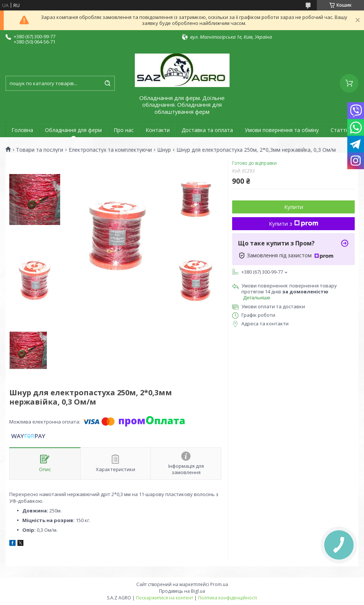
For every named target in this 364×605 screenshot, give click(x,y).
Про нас (124, 130)
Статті (339, 130)
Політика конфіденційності (227, 598)
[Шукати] (107, 83)
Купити (294, 207)
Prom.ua (219, 584)
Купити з (294, 223)
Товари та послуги (40, 150)
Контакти (158, 130)
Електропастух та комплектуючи (110, 150)
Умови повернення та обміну (282, 130)
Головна (22, 130)
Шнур (164, 150)
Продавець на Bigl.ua (182, 591)
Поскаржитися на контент (165, 598)
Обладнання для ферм (73, 130)
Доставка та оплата (207, 130)
